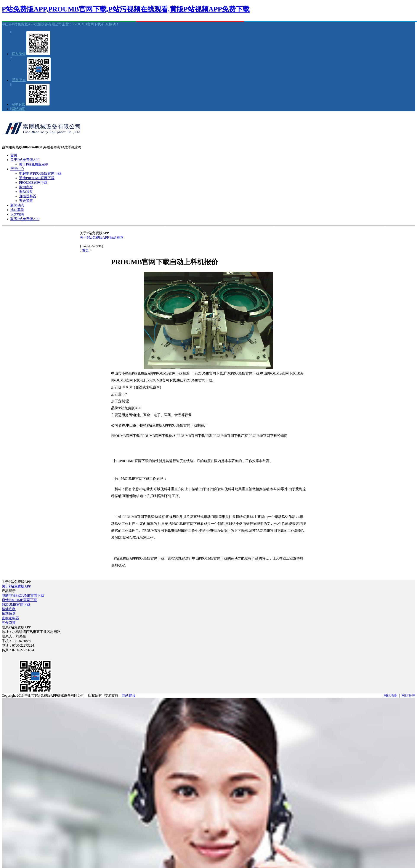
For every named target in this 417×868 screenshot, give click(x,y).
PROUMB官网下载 (33, 183)
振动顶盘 (26, 192)
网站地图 (19, 109)
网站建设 (129, 695)
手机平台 (19, 80)
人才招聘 (17, 214)
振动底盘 (26, 187)
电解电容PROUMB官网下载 (40, 173)
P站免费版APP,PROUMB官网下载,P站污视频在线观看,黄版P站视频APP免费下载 (126, 9)
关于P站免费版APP (25, 160)
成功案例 (17, 210)
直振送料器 (28, 196)
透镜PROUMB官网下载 (37, 178)
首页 (14, 155)
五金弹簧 (26, 201)
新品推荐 (117, 238)
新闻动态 (17, 205)
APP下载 (18, 104)
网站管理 (408, 695)
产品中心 (17, 169)
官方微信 (19, 54)
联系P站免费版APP (25, 219)
